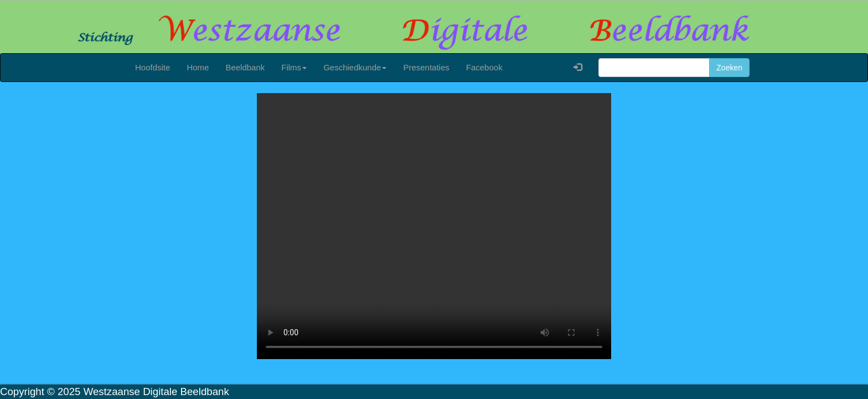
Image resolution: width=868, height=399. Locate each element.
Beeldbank (245, 67)
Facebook (484, 67)
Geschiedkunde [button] (355, 67)
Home (198, 67)
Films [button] (294, 67)
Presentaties (426, 67)
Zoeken (729, 68)
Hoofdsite (153, 67)
